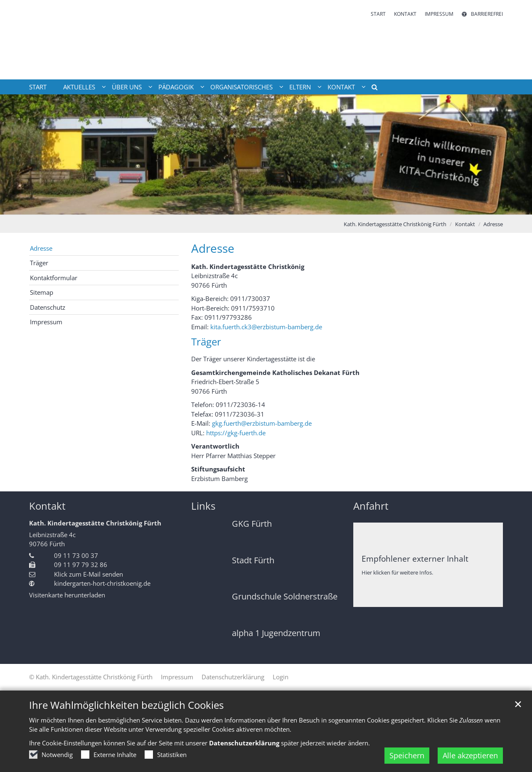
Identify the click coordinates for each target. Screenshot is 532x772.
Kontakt (465, 224)
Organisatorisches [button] (241, 87)
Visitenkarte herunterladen (67, 595)
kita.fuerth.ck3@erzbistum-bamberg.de (266, 327)
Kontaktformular (54, 278)
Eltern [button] (300, 87)
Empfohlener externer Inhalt (415, 559)
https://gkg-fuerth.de (236, 433)
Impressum (46, 322)
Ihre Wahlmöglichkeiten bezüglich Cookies (126, 705)
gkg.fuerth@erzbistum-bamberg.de (262, 423)
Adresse (493, 224)
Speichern (407, 755)
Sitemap (42, 292)
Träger (39, 263)
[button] (372, 89)
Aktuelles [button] (79, 87)
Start (38, 87)
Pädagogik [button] (176, 87)
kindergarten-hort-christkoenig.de (102, 583)
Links (203, 506)
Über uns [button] (127, 87)
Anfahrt (371, 506)
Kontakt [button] (341, 87)
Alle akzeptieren (470, 755)
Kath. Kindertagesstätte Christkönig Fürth (395, 224)
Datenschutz (48, 307)
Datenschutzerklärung (244, 743)
